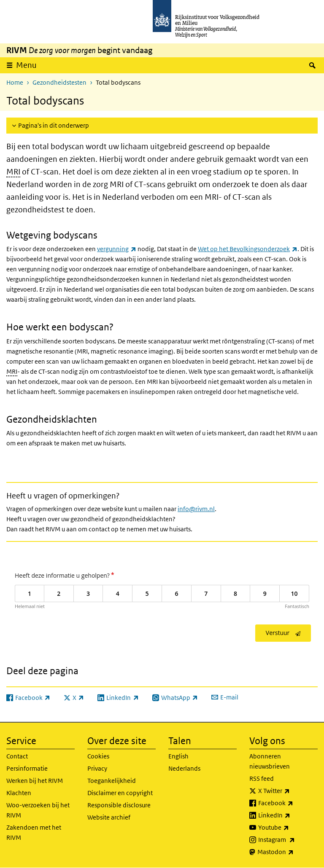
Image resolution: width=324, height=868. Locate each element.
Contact (17, 756)
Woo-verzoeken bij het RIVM (38, 810)
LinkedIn (288, 815)
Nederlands (184, 768)
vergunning (117, 249)
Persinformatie (27, 768)
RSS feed (262, 778)
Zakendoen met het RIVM (34, 832)
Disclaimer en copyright (120, 793)
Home (15, 82)
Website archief (109, 817)
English (178, 756)
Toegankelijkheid (112, 781)
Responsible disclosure (119, 805)
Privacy (97, 768)
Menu (26, 65)
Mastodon (288, 852)
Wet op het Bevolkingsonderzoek (248, 249)
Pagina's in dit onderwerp (54, 125)
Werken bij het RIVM (35, 781)
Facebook (288, 803)
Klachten (19, 793)
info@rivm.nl (196, 509)
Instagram (288, 840)
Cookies (98, 756)
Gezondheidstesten (59, 82)
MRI (13, 172)
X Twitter (288, 791)
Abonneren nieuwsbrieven (270, 761)
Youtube (288, 828)
